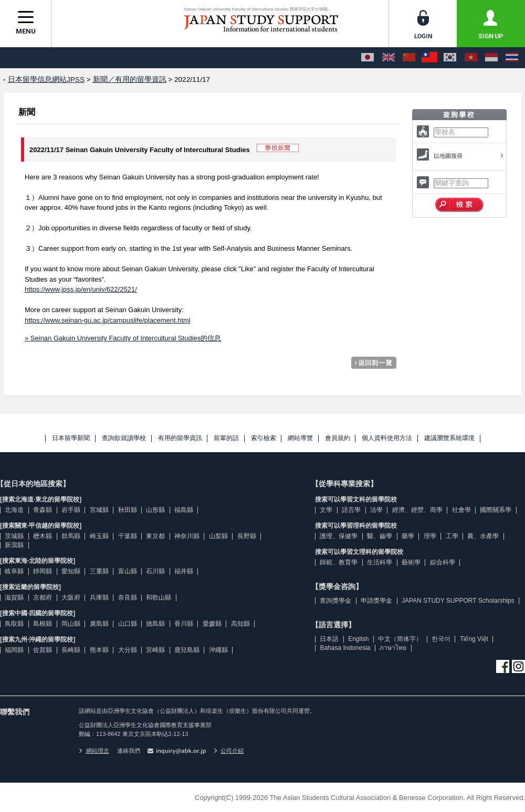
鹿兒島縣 (187, 650)
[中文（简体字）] (409, 58)
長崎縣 (71, 650)
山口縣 (128, 624)
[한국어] (450, 58)
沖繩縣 (218, 650)
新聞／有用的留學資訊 (130, 79)
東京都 (155, 536)
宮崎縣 (155, 650)
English (358, 639)
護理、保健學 (339, 536)
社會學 (461, 510)
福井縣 (184, 571)
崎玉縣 (99, 536)
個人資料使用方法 (387, 438)
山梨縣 (218, 536)
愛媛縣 (212, 624)
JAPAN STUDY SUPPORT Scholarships (458, 601)
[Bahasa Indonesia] (491, 58)
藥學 (408, 536)
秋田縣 (128, 510)
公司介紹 (229, 751)
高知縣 (240, 624)
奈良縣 (128, 597)
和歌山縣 (159, 597)
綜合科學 (443, 562)
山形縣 (155, 510)
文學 (326, 510)
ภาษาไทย (393, 648)
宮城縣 (99, 510)
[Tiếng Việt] (471, 58)
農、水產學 (483, 536)
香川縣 (184, 624)
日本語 (329, 639)
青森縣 (43, 510)
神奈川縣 (187, 536)
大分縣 (128, 650)
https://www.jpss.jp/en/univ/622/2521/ (81, 289)
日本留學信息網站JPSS (46, 79)
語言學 (351, 510)
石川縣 (155, 571)
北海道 (14, 510)
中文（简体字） (400, 639)
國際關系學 (496, 510)
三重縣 (99, 571)
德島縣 (155, 624)
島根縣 (43, 624)
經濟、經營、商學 (417, 510)
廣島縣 (99, 624)
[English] (388, 58)
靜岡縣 (43, 571)
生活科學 (380, 562)
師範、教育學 (339, 562)
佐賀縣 (43, 650)
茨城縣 (14, 536)
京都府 (43, 597)
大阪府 (71, 597)
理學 (430, 536)
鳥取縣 (14, 624)
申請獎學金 (376, 601)
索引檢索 (264, 438)
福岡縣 (14, 650)
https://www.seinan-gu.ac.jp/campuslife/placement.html (108, 320)
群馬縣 (71, 536)
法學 (376, 510)
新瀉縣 (14, 545)
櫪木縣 (43, 536)
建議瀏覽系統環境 (449, 438)
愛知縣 (71, 571)
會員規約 (338, 438)
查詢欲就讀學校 (124, 438)
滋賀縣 (14, 597)
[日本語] (367, 58)
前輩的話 (226, 438)
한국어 (441, 639)
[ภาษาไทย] (512, 58)
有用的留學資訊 (180, 438)
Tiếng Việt (474, 639)
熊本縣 (99, 650)
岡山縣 (71, 624)
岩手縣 (71, 510)
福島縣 (184, 510)
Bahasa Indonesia (345, 648)
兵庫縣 (99, 597)
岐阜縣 (14, 571)
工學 (452, 536)
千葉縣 (128, 536)
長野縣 (247, 536)
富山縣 (128, 571)
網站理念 (94, 751)
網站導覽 (300, 438)
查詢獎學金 (335, 601)
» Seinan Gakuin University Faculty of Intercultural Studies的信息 (123, 338)
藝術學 (411, 562)
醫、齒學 (380, 536)
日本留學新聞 (71, 438)
